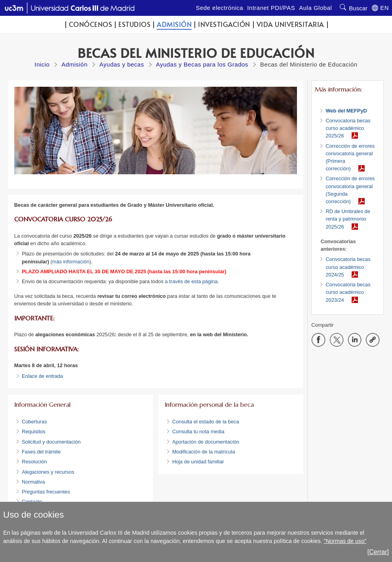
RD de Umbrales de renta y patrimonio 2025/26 (348, 219)
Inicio (42, 64)
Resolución (34, 462)
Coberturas (34, 422)
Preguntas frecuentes (47, 492)
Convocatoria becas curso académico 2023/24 (348, 292)
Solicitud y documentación (51, 442)
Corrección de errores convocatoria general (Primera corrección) (350, 157)
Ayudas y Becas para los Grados (202, 64)
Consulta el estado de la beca (206, 422)
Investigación (224, 24)
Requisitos (34, 432)
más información (71, 262)
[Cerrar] (378, 552)
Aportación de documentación (206, 442)
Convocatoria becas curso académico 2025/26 (348, 128)
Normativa (33, 482)
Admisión (174, 24)
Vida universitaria (290, 24)
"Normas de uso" (345, 541)
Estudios (134, 24)
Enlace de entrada (42, 376)
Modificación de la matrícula (204, 452)
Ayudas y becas (122, 64)
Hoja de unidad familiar (198, 462)
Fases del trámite (41, 452)
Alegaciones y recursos (48, 472)
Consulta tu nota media (198, 432)
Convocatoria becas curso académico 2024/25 (348, 267)
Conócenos (91, 24)
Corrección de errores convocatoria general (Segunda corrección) (350, 190)
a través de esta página (191, 281)
